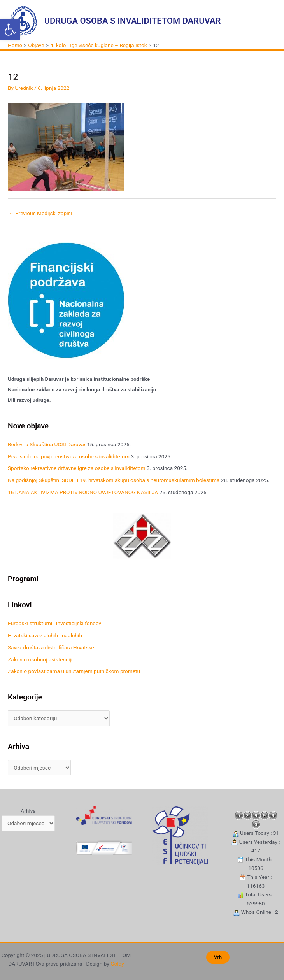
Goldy (117, 964)
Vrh (218, 957)
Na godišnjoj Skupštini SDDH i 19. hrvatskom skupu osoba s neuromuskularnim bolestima (114, 480)
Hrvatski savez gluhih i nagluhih (45, 635)
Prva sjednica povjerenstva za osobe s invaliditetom (69, 456)
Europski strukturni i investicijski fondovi (55, 623)
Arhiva (28, 811)
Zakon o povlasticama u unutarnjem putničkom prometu (74, 671)
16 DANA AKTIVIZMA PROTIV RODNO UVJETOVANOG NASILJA (83, 492)
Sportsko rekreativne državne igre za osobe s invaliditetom (77, 468)
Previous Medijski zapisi (40, 213)
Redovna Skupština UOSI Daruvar (47, 444)
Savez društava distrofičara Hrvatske (51, 647)
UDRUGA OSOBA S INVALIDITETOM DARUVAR (133, 21)
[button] (10, 30)
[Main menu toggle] (269, 21)
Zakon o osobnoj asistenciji (40, 659)
